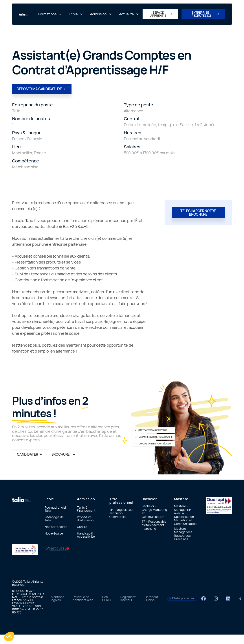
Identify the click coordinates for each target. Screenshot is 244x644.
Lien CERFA (107, 598)
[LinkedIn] (228, 599)
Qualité (82, 527)
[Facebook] (204, 599)
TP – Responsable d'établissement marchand (154, 525)
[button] (50, 14)
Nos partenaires (56, 527)
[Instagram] (216, 599)
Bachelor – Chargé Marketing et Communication (154, 511)
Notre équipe (54, 533)
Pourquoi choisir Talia (56, 509)
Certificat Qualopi (151, 598)
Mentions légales (57, 598)
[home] (27, 14)
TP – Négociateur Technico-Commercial (121, 513)
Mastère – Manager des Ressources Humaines (183, 534)
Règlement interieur (128, 598)
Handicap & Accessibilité (86, 535)
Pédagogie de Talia (54, 519)
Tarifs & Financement (86, 509)
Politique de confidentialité (83, 598)
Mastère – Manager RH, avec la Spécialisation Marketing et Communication (185, 515)
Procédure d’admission (85, 519)
